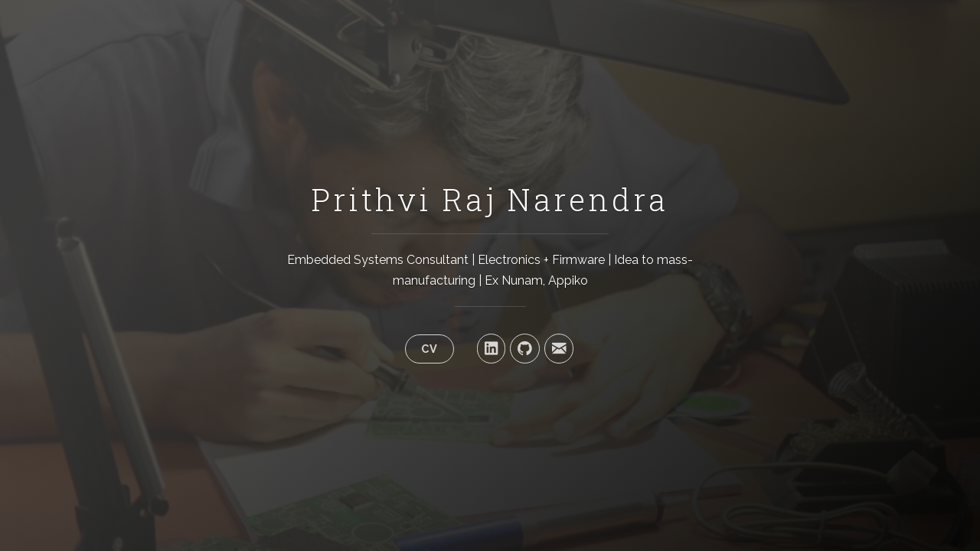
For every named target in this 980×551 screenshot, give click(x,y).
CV (430, 349)
